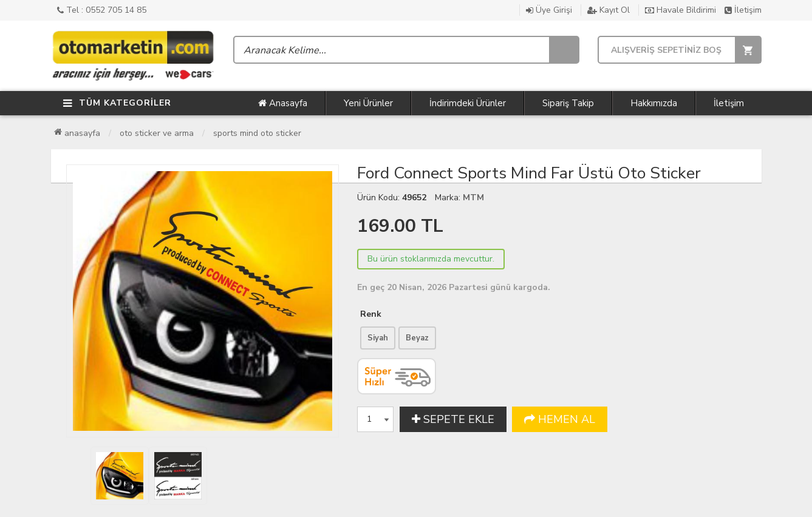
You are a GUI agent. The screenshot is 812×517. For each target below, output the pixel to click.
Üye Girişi (549, 10)
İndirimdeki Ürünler (468, 103)
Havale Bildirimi (681, 10)
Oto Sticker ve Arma (157, 133)
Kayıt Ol (609, 10)
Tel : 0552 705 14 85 (102, 10)
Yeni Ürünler (368, 103)
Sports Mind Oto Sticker (257, 133)
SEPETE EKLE (453, 419)
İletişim (743, 10)
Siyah (378, 338)
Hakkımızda (654, 103)
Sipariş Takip (568, 103)
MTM (473, 198)
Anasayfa (283, 103)
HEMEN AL (560, 419)
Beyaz (417, 338)
